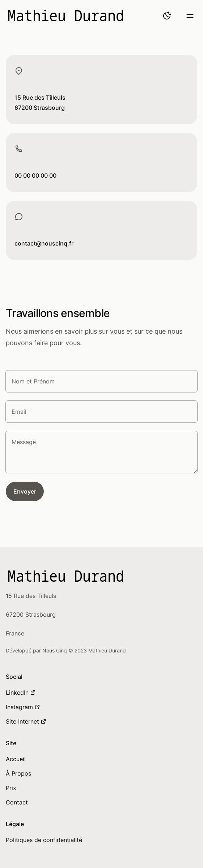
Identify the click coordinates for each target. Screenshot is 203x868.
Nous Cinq (55, 650)
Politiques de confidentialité (44, 840)
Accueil (16, 759)
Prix (11, 788)
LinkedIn (21, 693)
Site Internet (26, 721)
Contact (17, 802)
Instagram (23, 707)
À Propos (18, 773)
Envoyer (25, 491)
